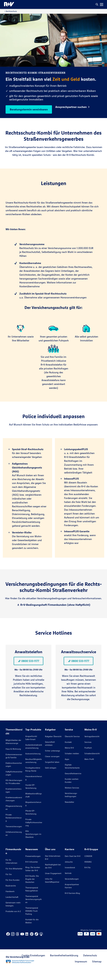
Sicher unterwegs (52, 762)
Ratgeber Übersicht (53, 747)
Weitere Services (72, 799)
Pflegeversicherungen (14, 819)
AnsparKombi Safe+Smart (31, 749)
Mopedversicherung (33, 815)
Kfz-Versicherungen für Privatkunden (14, 793)
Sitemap (97, 972)
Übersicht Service (72, 747)
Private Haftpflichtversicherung (34, 833)
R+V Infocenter (32, 873)
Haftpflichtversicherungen (14, 784)
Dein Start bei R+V (73, 867)
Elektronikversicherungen (14, 776)
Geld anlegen (51, 779)
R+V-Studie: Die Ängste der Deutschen (32, 890)
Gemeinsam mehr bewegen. (13, 915)
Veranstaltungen (72, 890)
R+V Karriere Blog (72, 904)
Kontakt (68, 753)
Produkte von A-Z (13, 922)
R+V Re (87, 878)
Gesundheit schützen (50, 754)
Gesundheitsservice (73, 784)
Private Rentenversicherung (14, 829)
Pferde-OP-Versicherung (31, 823)
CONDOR (88, 867)
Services (88, 753)
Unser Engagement (53, 884)
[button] (97, 4)
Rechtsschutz (11, 11)
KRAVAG (88, 873)
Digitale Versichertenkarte (72, 777)
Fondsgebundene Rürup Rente (33, 780)
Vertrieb (68, 884)
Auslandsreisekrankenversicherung (34, 757)
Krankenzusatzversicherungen (14, 810)
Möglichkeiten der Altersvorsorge (13, 753)
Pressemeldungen (33, 867)
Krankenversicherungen (14, 801)
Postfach (88, 759)
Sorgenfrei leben (52, 773)
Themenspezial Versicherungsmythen (34, 910)
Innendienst (70, 878)
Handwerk (10, 902)
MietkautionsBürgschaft (34, 806)
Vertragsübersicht (92, 747)
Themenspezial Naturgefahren (32, 900)
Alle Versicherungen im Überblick (33, 845)
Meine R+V (69, 759)
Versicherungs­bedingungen (71, 806)
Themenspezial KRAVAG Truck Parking (32, 922)
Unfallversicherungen (14, 844)
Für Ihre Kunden (13, 891)
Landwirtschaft (12, 908)
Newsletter (69, 813)
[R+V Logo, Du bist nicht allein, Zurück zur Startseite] (9, 4)
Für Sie (9, 885)
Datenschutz (90, 966)
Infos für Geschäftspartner (52, 891)
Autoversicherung (33, 765)
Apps (67, 770)
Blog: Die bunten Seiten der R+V (33, 880)
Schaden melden (72, 764)
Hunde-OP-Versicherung (31, 797)
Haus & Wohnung (13, 760)
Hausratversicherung (34, 789)
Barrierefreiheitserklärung (64, 966)
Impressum (81, 972)
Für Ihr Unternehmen (11, 872)
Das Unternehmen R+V (53, 868)
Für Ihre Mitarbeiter (14, 880)
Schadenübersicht (92, 764)
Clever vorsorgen (52, 767)
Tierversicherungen (14, 837)
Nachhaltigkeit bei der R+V (53, 877)
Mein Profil (89, 770)
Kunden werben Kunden (72, 791)
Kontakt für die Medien (32, 932)
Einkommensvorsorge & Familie (14, 767)
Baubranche (11, 897)
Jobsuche (69, 873)
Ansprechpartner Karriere (72, 897)
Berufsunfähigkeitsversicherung (34, 772)
